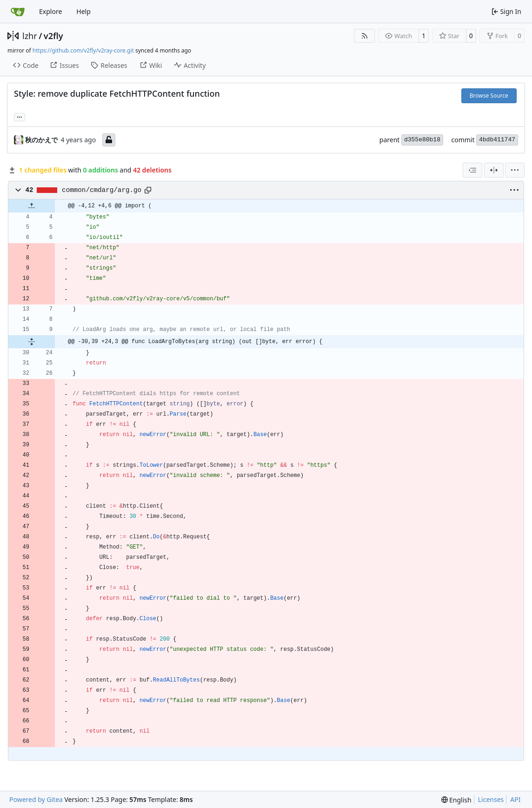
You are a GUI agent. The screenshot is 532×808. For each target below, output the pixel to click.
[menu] (515, 170)
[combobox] (472, 170)
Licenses (491, 799)
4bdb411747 (497, 140)
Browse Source (489, 96)
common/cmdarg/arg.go (102, 190)
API (515, 799)
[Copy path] (148, 190)
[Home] (18, 12)
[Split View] (494, 170)
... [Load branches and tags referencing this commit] (20, 116)
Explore (50, 11)
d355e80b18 (422, 140)
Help (83, 11)
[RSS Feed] (365, 36)
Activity (190, 65)
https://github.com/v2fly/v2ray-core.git (83, 50)
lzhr (30, 36)
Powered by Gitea (36, 799)
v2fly (53, 36)
